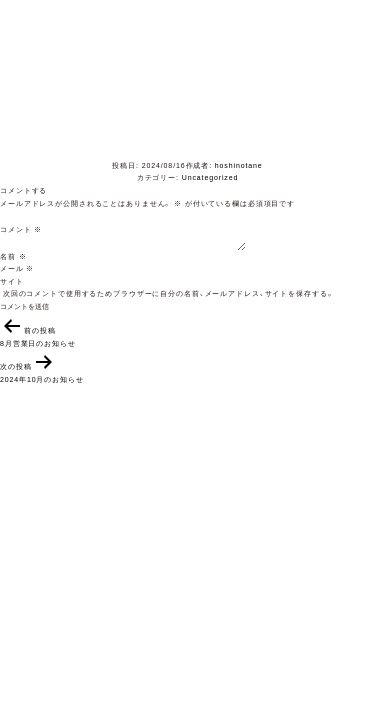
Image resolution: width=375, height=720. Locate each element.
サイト (12, 281)
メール (17, 268)
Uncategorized (210, 177)
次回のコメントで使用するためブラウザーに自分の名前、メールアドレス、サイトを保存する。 (168, 293)
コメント (21, 229)
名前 (13, 256)
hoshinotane (239, 165)
